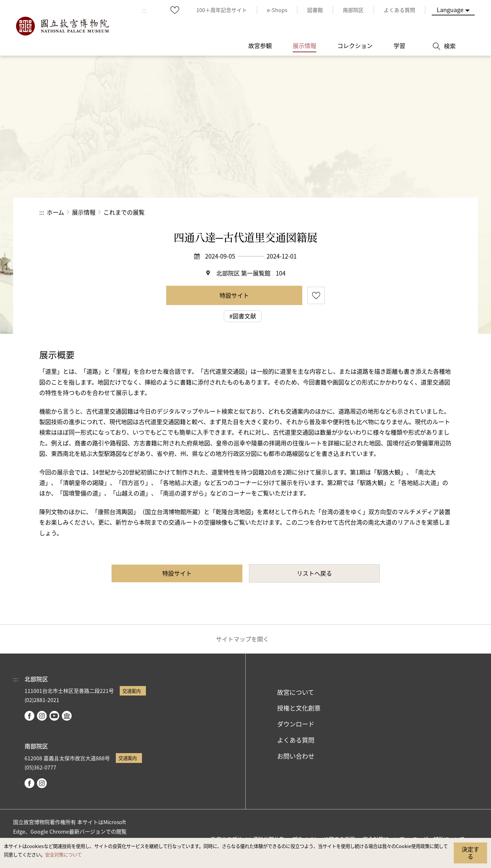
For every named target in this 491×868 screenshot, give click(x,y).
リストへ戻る (314, 573)
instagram (42, 716)
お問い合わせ (296, 756)
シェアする (380, 212)
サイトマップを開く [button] (242, 639)
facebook (29, 716)
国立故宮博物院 (62, 26)
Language (450, 9)
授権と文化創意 (299, 708)
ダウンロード (296, 724)
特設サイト (234, 295)
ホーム (55, 212)
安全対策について (63, 854)
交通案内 (132, 691)
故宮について (296, 692)
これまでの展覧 (124, 212)
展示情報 (84, 212)
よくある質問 (296, 740)
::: (144, 10)
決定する (470, 853)
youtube (54, 716)
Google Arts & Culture (67, 716)
